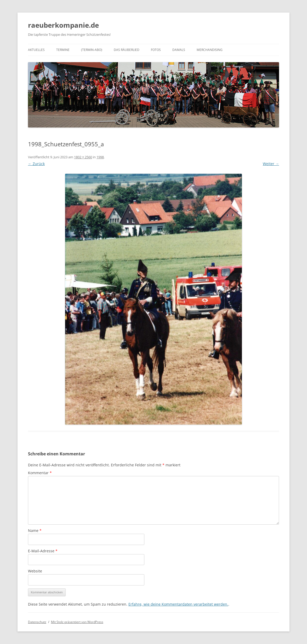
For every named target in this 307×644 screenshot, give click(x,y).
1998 (100, 157)
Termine (63, 50)
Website (35, 571)
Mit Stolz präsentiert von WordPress (77, 622)
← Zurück (36, 164)
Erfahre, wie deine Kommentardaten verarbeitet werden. (178, 604)
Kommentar (40, 473)
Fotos (156, 50)
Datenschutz (37, 622)
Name (35, 530)
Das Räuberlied (127, 50)
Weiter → (271, 164)
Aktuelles (36, 50)
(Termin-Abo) (92, 50)
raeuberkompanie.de (63, 25)
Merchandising (210, 50)
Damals (179, 50)
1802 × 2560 (83, 157)
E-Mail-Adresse (43, 551)
